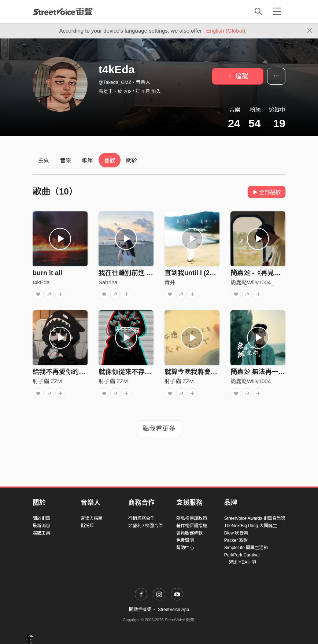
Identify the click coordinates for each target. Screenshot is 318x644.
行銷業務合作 (141, 518)
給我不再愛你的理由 (62, 372)
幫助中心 (185, 548)
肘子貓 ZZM (47, 381)
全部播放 (267, 192)
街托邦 (87, 526)
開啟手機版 (140, 610)
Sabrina (108, 282)
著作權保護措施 (192, 526)
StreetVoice (63, 11)
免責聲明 (185, 540)
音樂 (66, 160)
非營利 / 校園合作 (145, 526)
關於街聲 (41, 518)
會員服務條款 (189, 533)
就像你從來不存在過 (128, 372)
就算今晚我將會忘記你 (197, 372)
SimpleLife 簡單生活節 (246, 548)
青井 (170, 282)
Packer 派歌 (236, 540)
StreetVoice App (173, 610)
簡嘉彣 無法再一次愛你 (264, 372)
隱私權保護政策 (192, 518)
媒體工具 (41, 533)
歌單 (88, 160)
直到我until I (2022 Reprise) (207, 273)
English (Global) (226, 31)
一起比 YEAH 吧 (240, 562)
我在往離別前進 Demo (132, 273)
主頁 (44, 160)
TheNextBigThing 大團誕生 (251, 526)
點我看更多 (159, 429)
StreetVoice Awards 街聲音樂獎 (255, 518)
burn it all (47, 273)
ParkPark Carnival (242, 555)
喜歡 (110, 160)
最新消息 (41, 526)
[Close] (310, 31)
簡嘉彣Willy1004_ (252, 282)
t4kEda (41, 282)
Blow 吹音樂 (236, 533)
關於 (132, 160)
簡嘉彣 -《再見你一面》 (265, 273)
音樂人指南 (92, 518)
